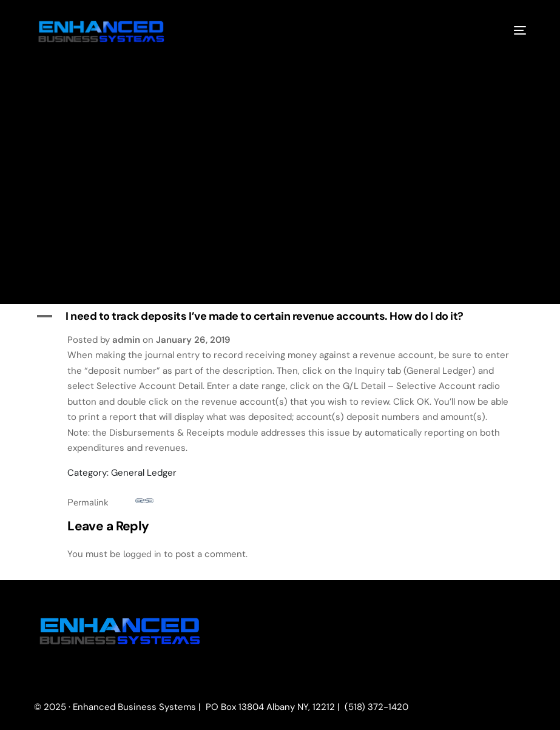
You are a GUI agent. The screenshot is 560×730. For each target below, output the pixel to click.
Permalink (110, 500)
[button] (280, 316)
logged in (142, 554)
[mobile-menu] (511, 30)
